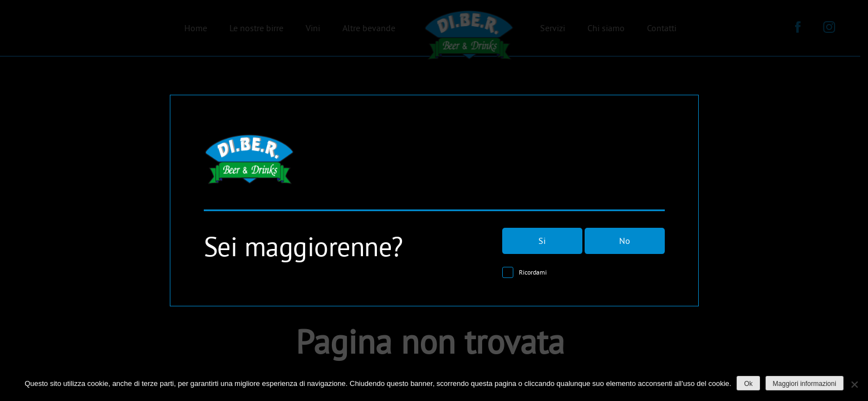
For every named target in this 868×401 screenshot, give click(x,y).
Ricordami (533, 273)
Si (542, 241)
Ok (748, 384)
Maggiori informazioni (805, 384)
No (625, 241)
